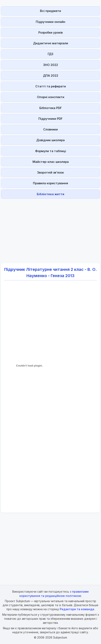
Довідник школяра (50, 140)
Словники (50, 129)
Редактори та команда (77, 609)
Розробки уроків (50, 32)
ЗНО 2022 (51, 65)
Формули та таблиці (51, 151)
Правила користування (50, 183)
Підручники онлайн (50, 22)
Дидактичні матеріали (51, 43)
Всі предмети (50, 11)
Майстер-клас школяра (51, 162)
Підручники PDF (50, 119)
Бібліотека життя (50, 194)
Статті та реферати (51, 86)
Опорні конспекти (51, 97)
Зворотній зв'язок (50, 172)
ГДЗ (50, 54)
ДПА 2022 (51, 76)
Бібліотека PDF (51, 108)
